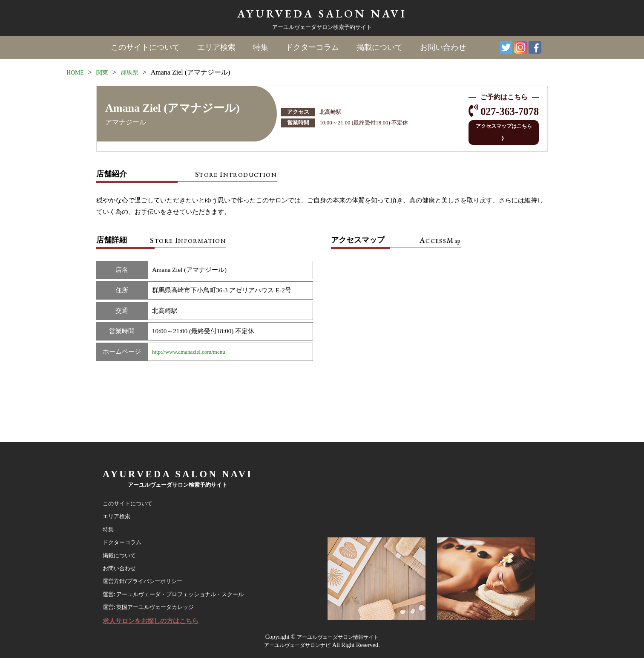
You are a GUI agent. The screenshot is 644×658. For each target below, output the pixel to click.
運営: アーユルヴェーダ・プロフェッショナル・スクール (184, 588)
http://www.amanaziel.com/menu (194, 342)
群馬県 (135, 72)
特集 (260, 47)
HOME (76, 72)
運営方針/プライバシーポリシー (148, 573)
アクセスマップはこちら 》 (498, 127)
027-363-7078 (503, 111)
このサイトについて (146, 47)
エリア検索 (216, 47)
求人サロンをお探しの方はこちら (157, 619)
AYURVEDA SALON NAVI (322, 13)
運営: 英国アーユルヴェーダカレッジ (155, 603)
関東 (106, 72)
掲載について (379, 47)
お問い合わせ (442, 47)
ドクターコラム (312, 47)
